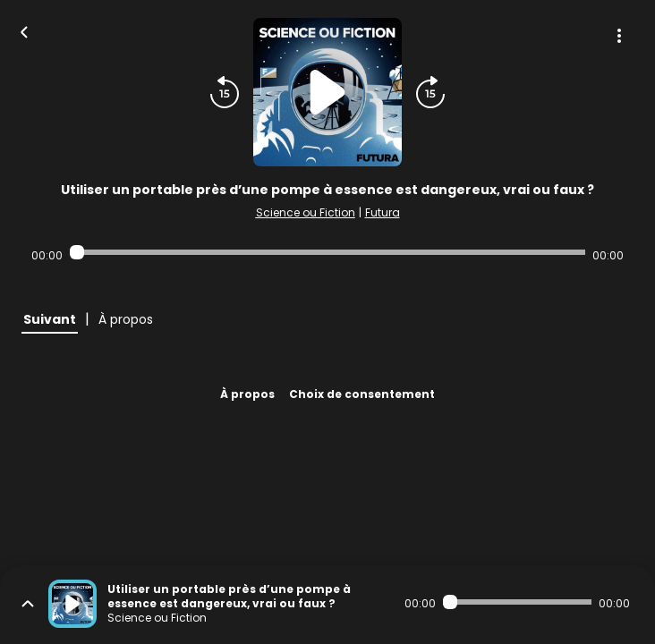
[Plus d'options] (619, 36)
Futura (383, 212)
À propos (247, 394)
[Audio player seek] (327, 252)
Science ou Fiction (306, 212)
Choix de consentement (362, 394)
